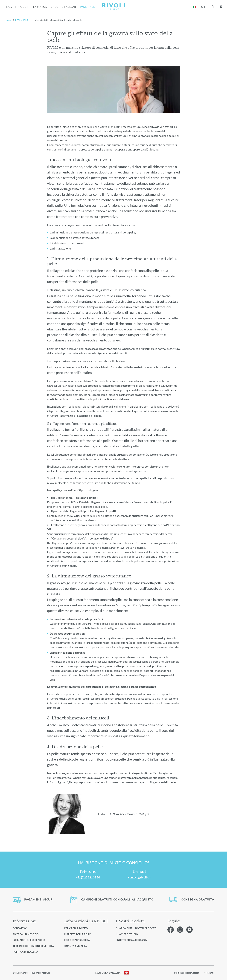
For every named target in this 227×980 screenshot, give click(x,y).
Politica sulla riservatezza (187, 973)
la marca (40, 7)
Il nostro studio (127, 934)
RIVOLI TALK (87, 7)
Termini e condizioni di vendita (33, 946)
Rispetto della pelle (78, 934)
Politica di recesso (25, 952)
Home (8, 20)
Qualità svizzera (76, 946)
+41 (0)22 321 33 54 (88, 877)
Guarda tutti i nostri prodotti (136, 928)
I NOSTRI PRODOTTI (18, 7)
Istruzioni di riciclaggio (29, 940)
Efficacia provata (76, 928)
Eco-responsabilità (77, 940)
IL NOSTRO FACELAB (63, 7)
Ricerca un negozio (26, 934)
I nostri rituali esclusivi (132, 940)
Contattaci (20, 928)
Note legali (209, 973)
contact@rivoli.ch (139, 877)
